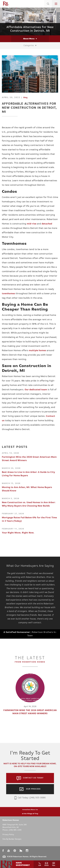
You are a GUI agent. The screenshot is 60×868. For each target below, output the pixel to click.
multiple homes (37, 351)
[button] (48, 7)
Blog (25, 98)
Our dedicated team (36, 390)
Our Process (33, 789)
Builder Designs (15, 839)
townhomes (8, 294)
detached (47, 224)
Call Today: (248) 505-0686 (30, 798)
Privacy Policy (8, 835)
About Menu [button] (29, 39)
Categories (29, 46)
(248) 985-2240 (15, 830)
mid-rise (32, 224)
